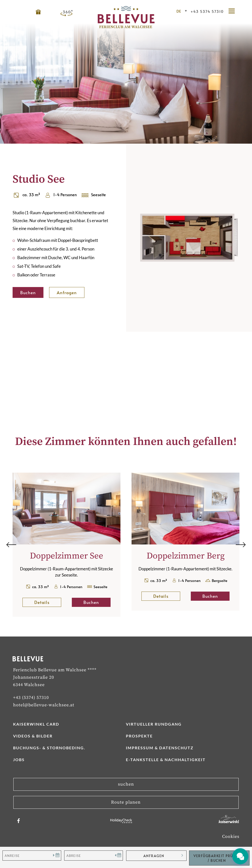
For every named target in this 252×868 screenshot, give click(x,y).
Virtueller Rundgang (154, 724)
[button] (234, 11)
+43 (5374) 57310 (31, 698)
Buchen (28, 292)
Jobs (19, 760)
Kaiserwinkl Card (36, 724)
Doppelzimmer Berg (186, 556)
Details (48, 602)
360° (68, 12)
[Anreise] (32, 856)
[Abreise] (94, 856)
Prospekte (139, 736)
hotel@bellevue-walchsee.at (44, 705)
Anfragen (67, 292)
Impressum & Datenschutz (160, 748)
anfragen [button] (154, 856)
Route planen (126, 802)
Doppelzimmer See (67, 556)
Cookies (231, 837)
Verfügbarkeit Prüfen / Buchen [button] (217, 858)
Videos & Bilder (33, 736)
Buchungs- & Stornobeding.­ (49, 748)
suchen (126, 784)
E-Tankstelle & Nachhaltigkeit (166, 760)
